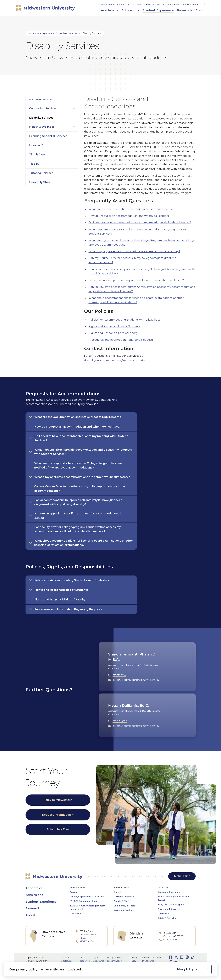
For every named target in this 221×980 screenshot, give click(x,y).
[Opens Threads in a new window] (176, 961)
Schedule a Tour (58, 829)
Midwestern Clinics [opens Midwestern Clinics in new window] (153, 5)
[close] (207, 969)
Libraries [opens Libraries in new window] (35, 145)
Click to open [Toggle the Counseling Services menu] (74, 108)
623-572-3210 (119, 675)
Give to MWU (134, 5)
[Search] (204, 4)
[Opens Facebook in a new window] (170, 957)
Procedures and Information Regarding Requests (121, 340)
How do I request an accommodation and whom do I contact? (130, 216)
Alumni (117, 892)
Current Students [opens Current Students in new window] (123, 897)
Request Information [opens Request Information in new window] (56, 815)
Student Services (68, 33)
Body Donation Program (171, 905)
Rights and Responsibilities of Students (114, 326)
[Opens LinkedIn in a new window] (170, 961)
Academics (34, 888)
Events (121, 5)
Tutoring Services (41, 173)
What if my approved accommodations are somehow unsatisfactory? (134, 251)
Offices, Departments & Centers (87, 897)
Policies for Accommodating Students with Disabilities (125, 320)
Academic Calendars (169, 892)
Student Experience (43, 33)
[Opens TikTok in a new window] (193, 957)
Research (33, 908)
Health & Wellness (42, 127)
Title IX (34, 164)
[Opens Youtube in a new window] (182, 957)
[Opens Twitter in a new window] (176, 957)
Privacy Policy (185, 969)
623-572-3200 (170, 940)
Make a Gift (182, 876)
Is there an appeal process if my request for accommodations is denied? (136, 280)
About (30, 915)
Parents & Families (124, 910)
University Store (40, 182)
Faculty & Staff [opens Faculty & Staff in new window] (121, 901)
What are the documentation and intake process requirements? (131, 209)
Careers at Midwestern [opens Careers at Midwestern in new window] (170, 909)
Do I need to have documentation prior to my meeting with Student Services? (140, 223)
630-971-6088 (120, 721)
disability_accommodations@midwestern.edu (114, 360)
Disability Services (41, 118)
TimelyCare (37, 155)
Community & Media (124, 906)
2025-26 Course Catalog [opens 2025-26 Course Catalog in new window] (83, 901)
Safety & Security (167, 918)
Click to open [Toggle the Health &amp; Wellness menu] (74, 126)
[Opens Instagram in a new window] (187, 957)
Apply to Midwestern (58, 800)
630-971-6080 (87, 941)
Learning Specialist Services (48, 136)
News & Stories (107, 5)
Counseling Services (43, 108)
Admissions (34, 895)
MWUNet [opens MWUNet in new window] (74, 914)
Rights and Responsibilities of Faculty (113, 333)
